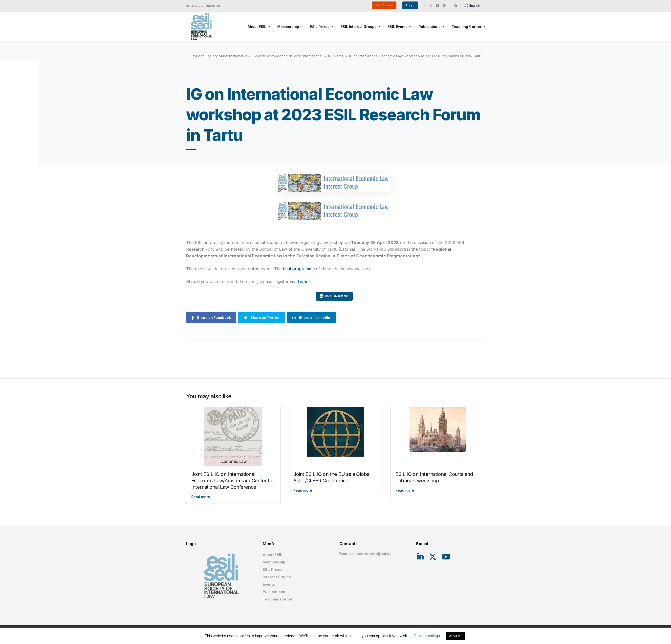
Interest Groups (277, 577)
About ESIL (257, 27)
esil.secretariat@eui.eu (203, 6)
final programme (299, 269)
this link (304, 282)
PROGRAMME (337, 296)
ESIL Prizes (320, 27)
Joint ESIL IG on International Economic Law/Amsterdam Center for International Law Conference (233, 481)
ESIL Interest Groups (358, 27)
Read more (201, 497)
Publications (430, 27)
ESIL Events (398, 27)
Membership (288, 27)
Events (269, 584)
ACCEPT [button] (456, 636)
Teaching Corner (466, 27)
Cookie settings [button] (427, 636)
